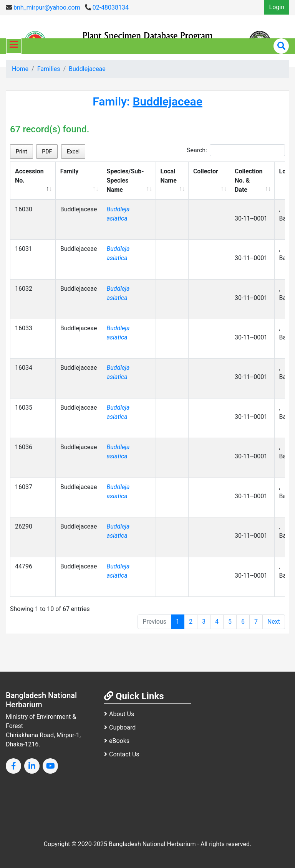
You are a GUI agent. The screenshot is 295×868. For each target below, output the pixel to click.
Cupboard (120, 727)
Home (20, 69)
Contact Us (122, 754)
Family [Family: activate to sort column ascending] (69, 171)
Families (49, 69)
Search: (236, 150)
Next (274, 622)
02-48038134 (107, 7)
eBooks (117, 741)
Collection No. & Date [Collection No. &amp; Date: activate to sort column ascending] (249, 180)
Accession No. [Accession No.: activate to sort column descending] (29, 176)
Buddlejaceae (87, 69)
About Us (119, 714)
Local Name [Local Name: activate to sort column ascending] (169, 176)
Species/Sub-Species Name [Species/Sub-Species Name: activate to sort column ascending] (125, 180)
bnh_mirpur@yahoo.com (43, 7)
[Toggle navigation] (14, 46)
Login (277, 7)
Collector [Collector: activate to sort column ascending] (206, 171)
